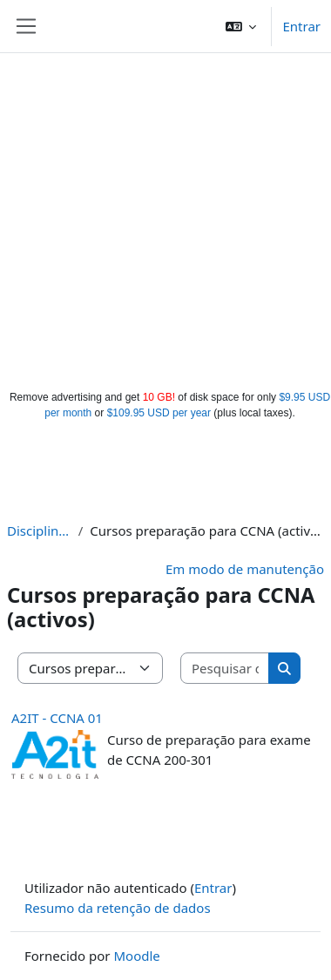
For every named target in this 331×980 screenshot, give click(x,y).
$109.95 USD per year (159, 413)
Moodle (136, 956)
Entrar (301, 26)
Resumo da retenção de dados (118, 908)
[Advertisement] (163, 217)
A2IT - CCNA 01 (57, 718)
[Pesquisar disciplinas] (225, 669)
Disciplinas (39, 531)
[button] (241, 26)
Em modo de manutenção (245, 569)
